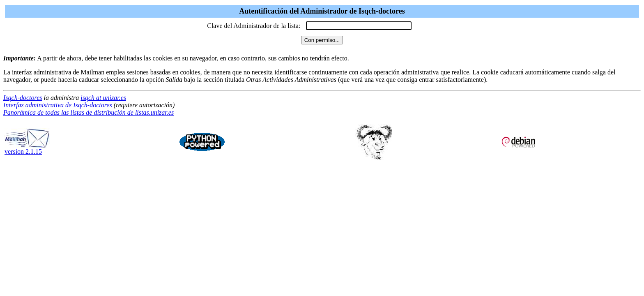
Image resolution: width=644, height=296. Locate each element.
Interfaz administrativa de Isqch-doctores (58, 105)
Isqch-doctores (23, 98)
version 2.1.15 (27, 149)
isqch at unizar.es (103, 98)
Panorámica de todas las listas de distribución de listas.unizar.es (89, 112)
